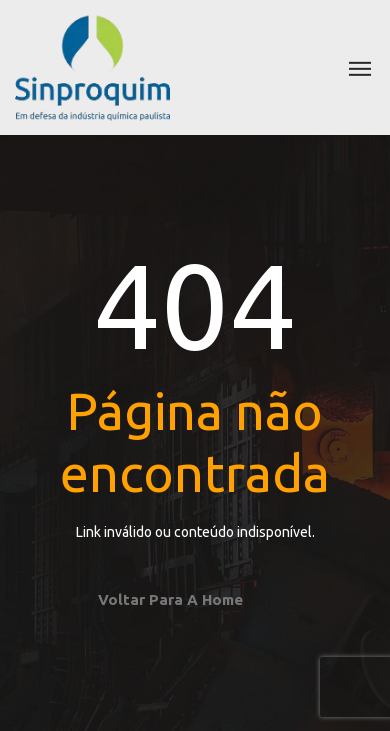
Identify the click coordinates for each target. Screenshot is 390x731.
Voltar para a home (170, 599)
